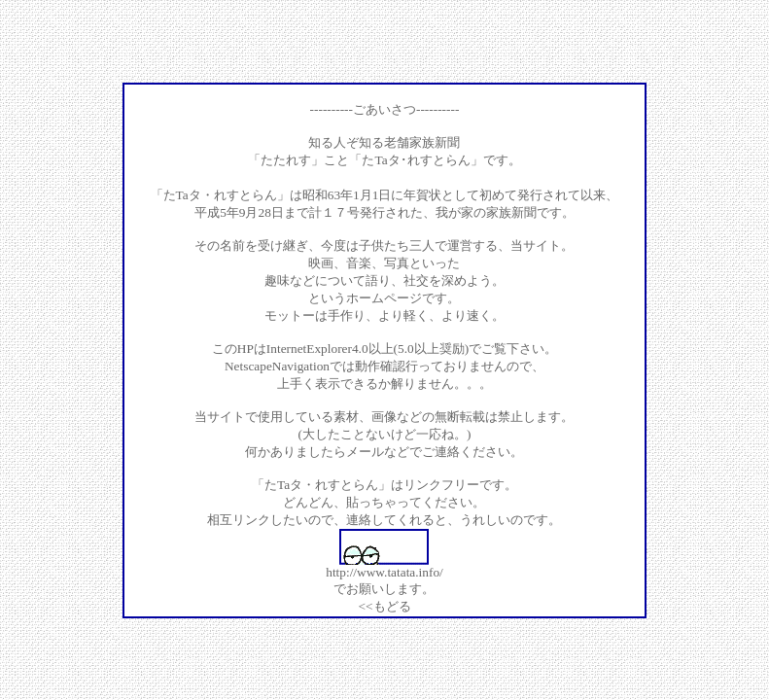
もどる (392, 606)
